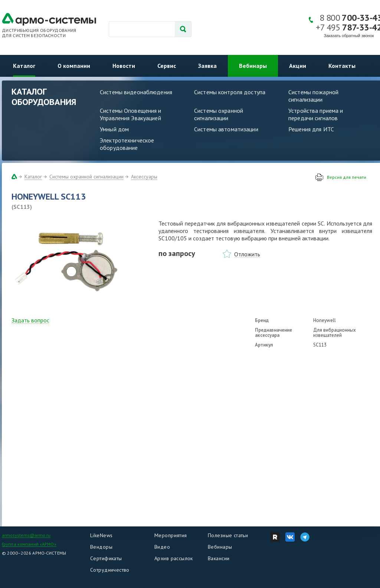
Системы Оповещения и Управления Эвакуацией (131, 114)
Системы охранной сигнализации (219, 114)
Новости (124, 66)
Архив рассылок (174, 558)
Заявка (207, 66)
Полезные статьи (228, 535)
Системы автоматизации (226, 129)
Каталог (24, 66)
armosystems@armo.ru (26, 535)
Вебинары (253, 66)
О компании (74, 66)
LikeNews (101, 535)
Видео (162, 547)
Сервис (167, 66)
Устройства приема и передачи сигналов (316, 114)
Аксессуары (144, 177)
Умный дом (114, 129)
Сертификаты (106, 558)
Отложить (247, 254)
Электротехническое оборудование (127, 144)
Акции (298, 66)
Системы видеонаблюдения (136, 92)
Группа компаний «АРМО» (29, 544)
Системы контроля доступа (230, 92)
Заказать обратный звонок (349, 36)
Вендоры (101, 547)
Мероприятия (171, 535)
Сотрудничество (110, 570)
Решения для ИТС (311, 129)
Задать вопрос (30, 320)
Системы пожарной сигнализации (313, 96)
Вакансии (219, 558)
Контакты (342, 66)
